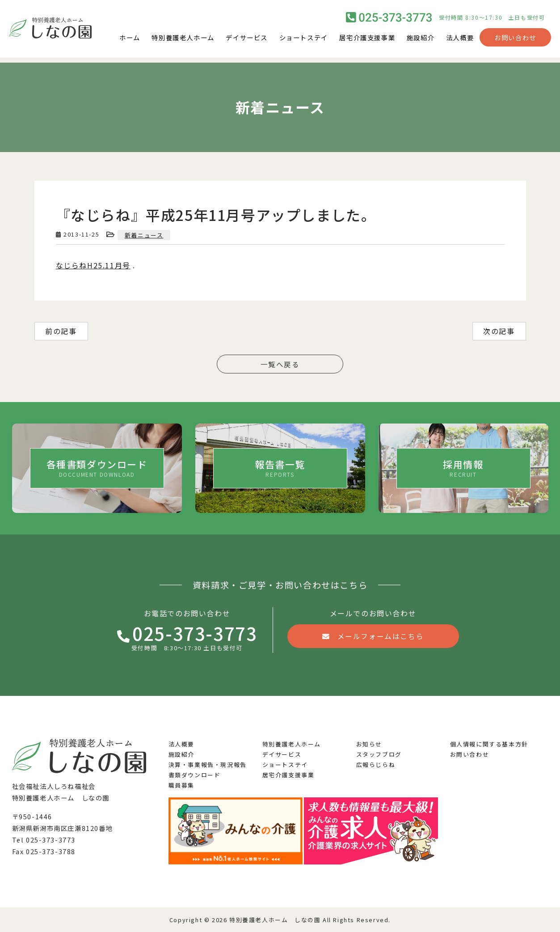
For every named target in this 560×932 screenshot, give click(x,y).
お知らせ (369, 744)
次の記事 (499, 331)
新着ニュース (144, 235)
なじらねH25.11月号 (93, 265)
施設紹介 (421, 40)
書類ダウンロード (195, 775)
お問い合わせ (515, 40)
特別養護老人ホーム (183, 40)
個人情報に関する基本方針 (489, 744)
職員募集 (181, 785)
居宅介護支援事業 (367, 40)
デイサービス (247, 40)
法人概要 (460, 40)
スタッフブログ (379, 754)
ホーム (130, 40)
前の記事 (61, 331)
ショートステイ (304, 40)
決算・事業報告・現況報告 (208, 765)
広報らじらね (376, 765)
